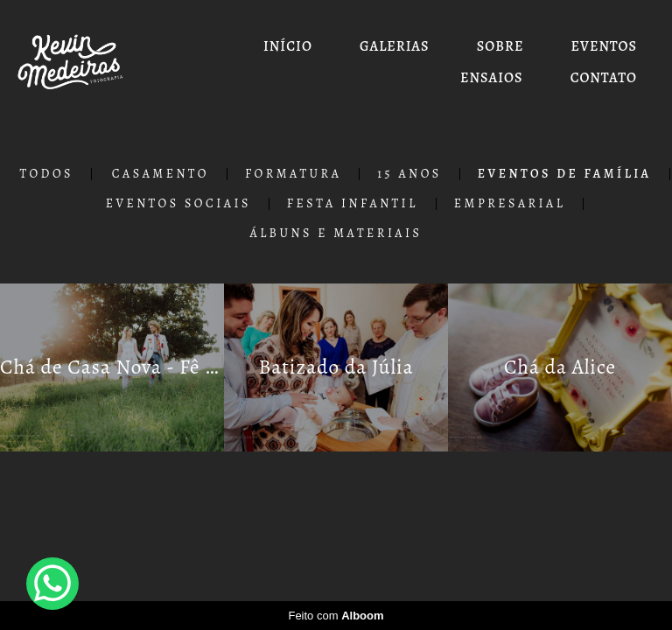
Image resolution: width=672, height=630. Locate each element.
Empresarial (510, 204)
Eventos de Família (565, 174)
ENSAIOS (492, 78)
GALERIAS (394, 46)
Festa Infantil (353, 204)
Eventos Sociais (178, 204)
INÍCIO (288, 46)
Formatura (293, 174)
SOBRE (500, 46)
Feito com (336, 616)
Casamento (161, 174)
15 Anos (409, 174)
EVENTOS (604, 46)
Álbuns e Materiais (336, 234)
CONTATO (604, 78)
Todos (46, 174)
